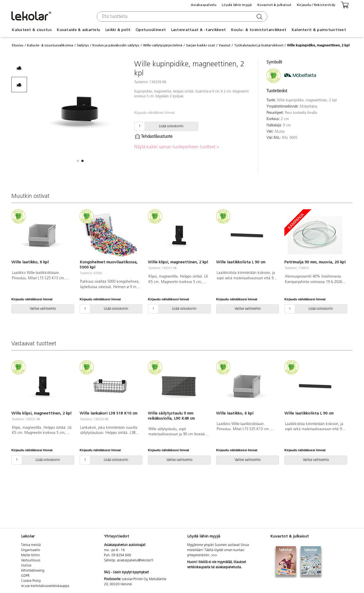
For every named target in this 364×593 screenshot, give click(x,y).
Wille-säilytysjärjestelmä (163, 45)
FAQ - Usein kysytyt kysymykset (126, 573)
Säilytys (83, 45)
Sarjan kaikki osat (200, 45)
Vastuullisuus (31, 561)
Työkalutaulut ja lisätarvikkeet (259, 45)
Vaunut (225, 45)
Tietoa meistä (31, 545)
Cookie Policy (31, 581)
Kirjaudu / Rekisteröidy (316, 5)
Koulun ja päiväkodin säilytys (116, 45)
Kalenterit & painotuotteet (319, 30)
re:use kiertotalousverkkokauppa (45, 586)
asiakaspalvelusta (228, 567)
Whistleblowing (33, 571)
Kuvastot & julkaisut (274, 5)
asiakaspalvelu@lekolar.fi (135, 561)
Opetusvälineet (151, 30)
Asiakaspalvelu (204, 5)
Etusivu (18, 45)
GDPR (25, 576)
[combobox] (181, 17)
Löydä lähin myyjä (237, 5)
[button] (78, 161)
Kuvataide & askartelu (78, 30)
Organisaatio (31, 550)
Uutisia (26, 566)
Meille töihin (30, 555)
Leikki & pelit (118, 30)
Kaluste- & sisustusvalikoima (50, 45)
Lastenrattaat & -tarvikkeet (198, 30)
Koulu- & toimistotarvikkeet (259, 30)
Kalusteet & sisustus (32, 30)
